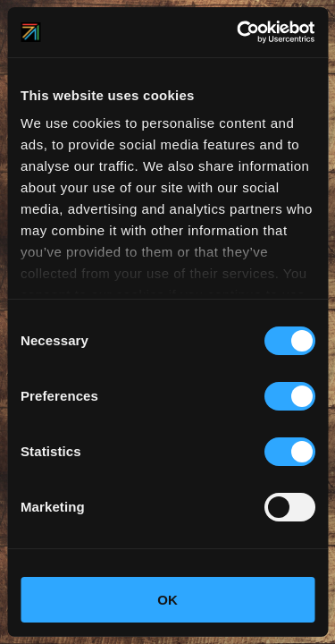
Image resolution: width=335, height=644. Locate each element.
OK (167, 600)
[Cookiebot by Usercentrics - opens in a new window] (239, 32)
